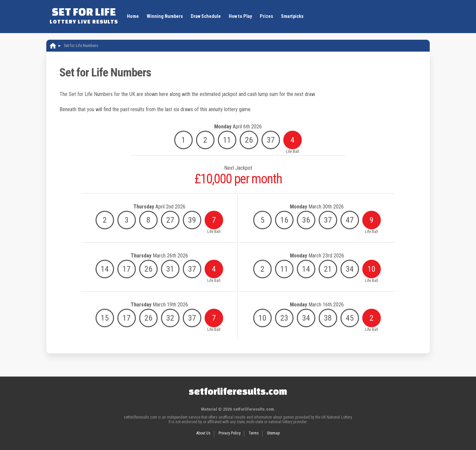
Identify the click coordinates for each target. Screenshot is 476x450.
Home (133, 16)
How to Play (240, 16)
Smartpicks (292, 16)
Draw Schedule (206, 16)
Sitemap (273, 433)
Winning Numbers (165, 16)
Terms (254, 433)
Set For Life (84, 15)
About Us (203, 433)
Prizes (266, 16)
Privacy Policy (230, 433)
